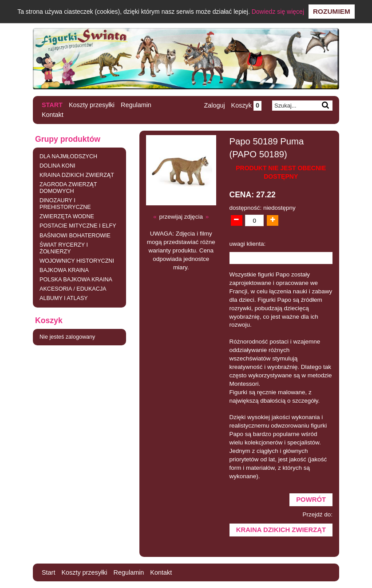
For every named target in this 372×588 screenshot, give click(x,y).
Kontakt (53, 115)
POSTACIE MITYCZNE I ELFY (78, 226)
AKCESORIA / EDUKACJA (73, 289)
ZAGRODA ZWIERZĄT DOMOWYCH (68, 188)
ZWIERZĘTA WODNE (67, 216)
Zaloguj (214, 105)
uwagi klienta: (248, 244)
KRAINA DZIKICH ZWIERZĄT (77, 175)
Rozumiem (332, 11)
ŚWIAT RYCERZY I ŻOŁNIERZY (64, 248)
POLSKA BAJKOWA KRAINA (76, 280)
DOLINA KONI (57, 166)
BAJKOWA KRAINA (64, 270)
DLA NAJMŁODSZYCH (68, 156)
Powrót (311, 500)
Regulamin (136, 105)
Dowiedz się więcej (278, 12)
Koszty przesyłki (92, 105)
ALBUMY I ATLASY (64, 298)
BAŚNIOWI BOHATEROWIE (75, 236)
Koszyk (246, 105)
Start (52, 105)
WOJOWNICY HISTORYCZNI (77, 261)
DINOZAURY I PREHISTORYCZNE (65, 204)
